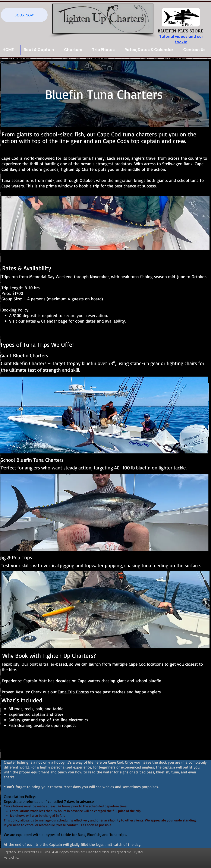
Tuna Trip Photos (73, 692)
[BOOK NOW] (24, 15)
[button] (105, 50)
